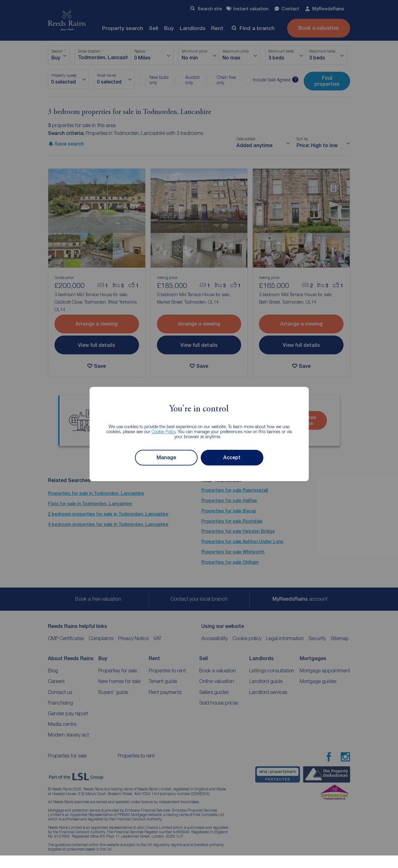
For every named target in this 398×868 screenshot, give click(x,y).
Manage (166, 457)
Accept (232, 457)
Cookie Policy (164, 431)
